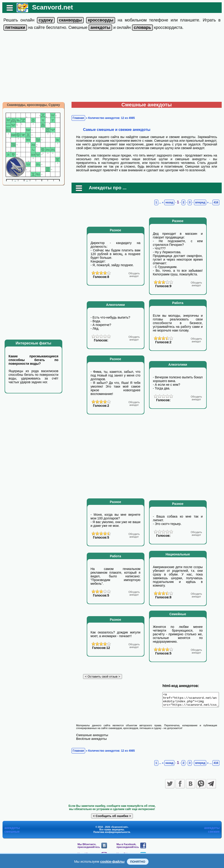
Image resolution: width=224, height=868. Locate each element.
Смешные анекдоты (90, 738)
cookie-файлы (112, 861)
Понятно (138, 862)
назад (172, 202)
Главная (76, 118)
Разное (115, 230)
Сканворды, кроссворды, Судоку (31, 105)
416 (218, 202)
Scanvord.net (50, 7)
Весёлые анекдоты (89, 741)
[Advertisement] (112, 67)
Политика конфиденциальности (112, 835)
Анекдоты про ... (105, 188)
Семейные (178, 614)
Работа (178, 303)
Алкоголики (115, 305)
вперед (202, 202)
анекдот (134, 275)
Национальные (178, 554)
